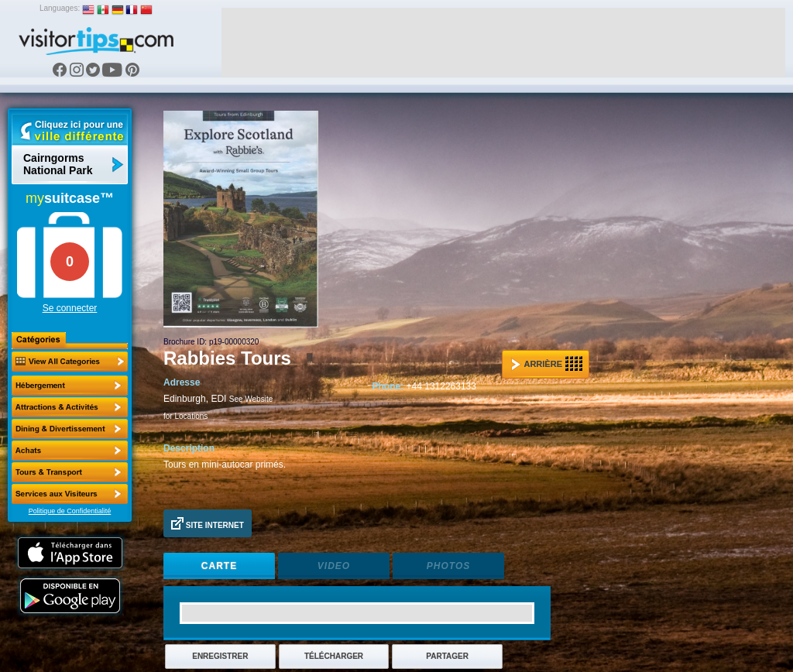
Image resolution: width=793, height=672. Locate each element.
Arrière (547, 364)
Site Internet (208, 523)
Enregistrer (220, 656)
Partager (447, 656)
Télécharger (334, 656)
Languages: (60, 8)
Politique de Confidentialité (70, 511)
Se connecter (70, 308)
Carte (219, 566)
